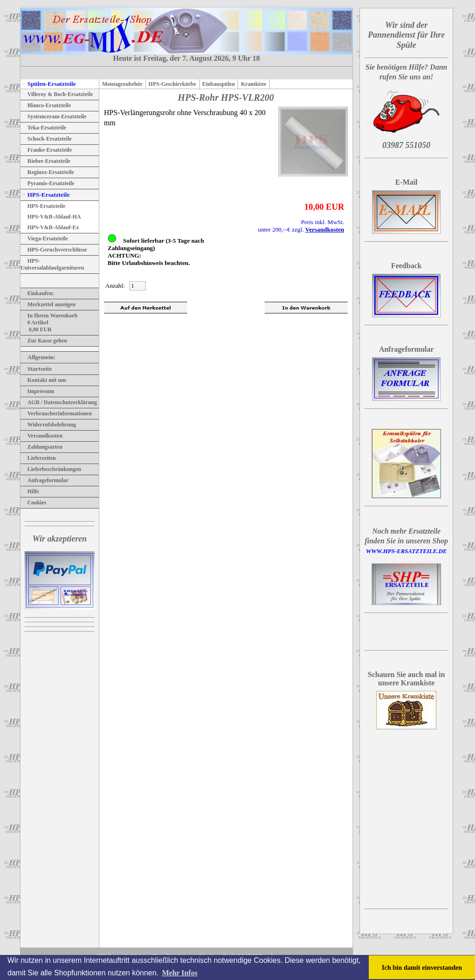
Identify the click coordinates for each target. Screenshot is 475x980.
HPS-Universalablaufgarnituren (52, 264)
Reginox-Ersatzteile (47, 172)
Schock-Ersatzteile (46, 139)
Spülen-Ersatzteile (48, 84)
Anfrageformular (45, 480)
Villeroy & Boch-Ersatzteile (57, 94)
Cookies (33, 503)
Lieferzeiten (38, 458)
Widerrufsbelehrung (48, 425)
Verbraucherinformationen (56, 413)
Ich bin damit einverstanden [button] (422, 967)
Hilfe (30, 491)
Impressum (37, 391)
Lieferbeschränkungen (51, 469)
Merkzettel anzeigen (48, 304)
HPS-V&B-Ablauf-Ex (50, 227)
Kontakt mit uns (43, 380)
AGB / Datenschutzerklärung (59, 402)
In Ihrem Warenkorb (49, 316)
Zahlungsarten (41, 447)
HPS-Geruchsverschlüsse (54, 250)
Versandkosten (42, 436)
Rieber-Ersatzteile (45, 161)
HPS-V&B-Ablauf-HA (51, 217)
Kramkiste (254, 84)
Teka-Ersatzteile (43, 128)
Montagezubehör (122, 84)
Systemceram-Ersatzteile (53, 116)
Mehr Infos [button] (180, 973)
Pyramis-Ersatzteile (47, 183)
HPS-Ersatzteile (45, 195)
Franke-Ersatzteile (46, 150)
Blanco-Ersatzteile (46, 105)
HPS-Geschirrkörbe (172, 84)
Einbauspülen (219, 84)
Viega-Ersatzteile (44, 239)
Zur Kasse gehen (44, 341)
